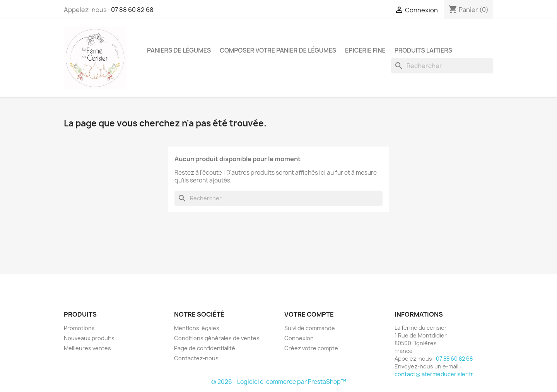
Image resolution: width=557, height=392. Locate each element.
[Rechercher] (442, 66)
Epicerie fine (365, 50)
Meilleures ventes (87, 348)
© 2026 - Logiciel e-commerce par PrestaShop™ (279, 382)
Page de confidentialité (205, 348)
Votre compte (309, 314)
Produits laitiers (423, 50)
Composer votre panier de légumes (278, 50)
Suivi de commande (310, 328)
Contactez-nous (196, 358)
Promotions (79, 328)
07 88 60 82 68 (132, 10)
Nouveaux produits (89, 338)
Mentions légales (197, 328)
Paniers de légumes (179, 50)
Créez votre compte (311, 348)
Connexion (299, 338)
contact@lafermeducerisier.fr (434, 374)
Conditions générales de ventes (217, 338)
